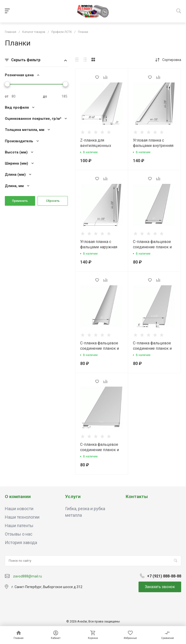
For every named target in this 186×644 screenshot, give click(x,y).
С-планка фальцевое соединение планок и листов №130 (100, 348)
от (7, 96)
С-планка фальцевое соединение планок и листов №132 (152, 348)
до (45, 96)
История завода (21, 542)
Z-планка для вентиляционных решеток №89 (96, 146)
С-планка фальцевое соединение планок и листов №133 (100, 450)
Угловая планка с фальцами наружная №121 (99, 247)
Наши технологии (22, 517)
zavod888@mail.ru (27, 576)
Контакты (137, 496)
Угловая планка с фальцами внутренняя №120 (153, 146)
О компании (18, 496)
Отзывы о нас (19, 534)
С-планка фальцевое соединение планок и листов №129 (152, 247)
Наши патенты (19, 526)
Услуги (73, 496)
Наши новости (19, 509)
